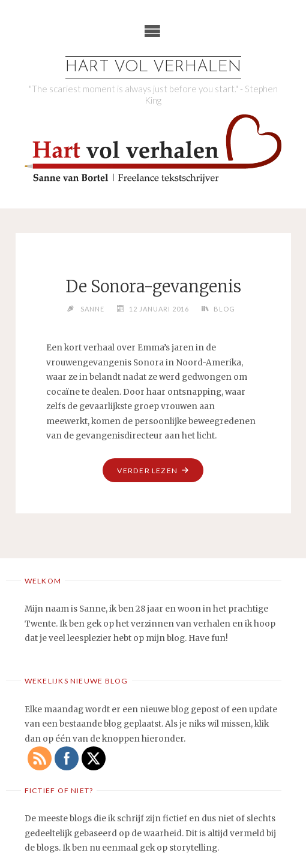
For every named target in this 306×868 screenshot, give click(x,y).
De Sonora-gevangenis (153, 286)
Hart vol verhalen (153, 67)
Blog (224, 309)
